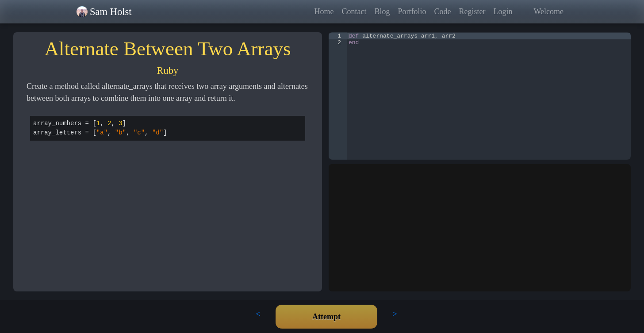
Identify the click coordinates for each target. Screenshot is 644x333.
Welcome (548, 11)
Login (503, 11)
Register (472, 11)
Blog (382, 11)
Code (442, 11)
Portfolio (412, 11)
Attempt (326, 317)
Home (324, 11)
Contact (354, 11)
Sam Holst (111, 12)
